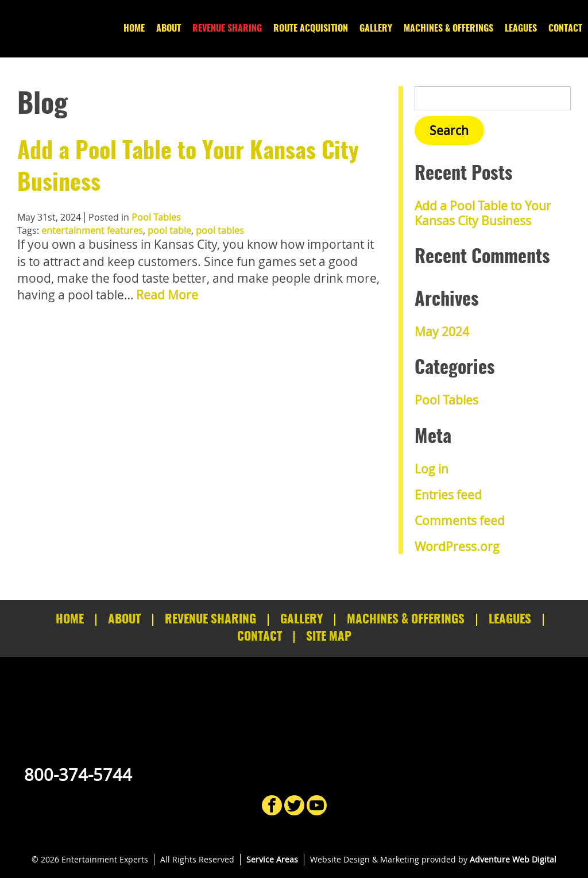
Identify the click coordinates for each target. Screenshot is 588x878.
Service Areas (272, 859)
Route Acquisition (311, 29)
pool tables (220, 230)
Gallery (376, 29)
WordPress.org (457, 546)
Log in (432, 469)
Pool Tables (156, 217)
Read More (167, 295)
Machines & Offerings (448, 29)
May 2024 (442, 332)
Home (134, 29)
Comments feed (460, 521)
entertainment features (92, 230)
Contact (565, 29)
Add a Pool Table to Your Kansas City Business (483, 213)
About (169, 29)
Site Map (329, 637)
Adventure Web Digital (513, 859)
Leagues (521, 29)
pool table (169, 230)
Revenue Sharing (227, 29)
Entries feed (448, 495)
